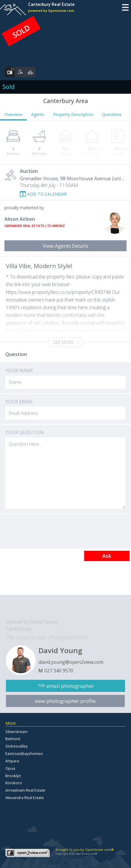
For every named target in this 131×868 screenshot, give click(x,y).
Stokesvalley (16, 746)
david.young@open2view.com (71, 662)
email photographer (70, 686)
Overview (13, 114)
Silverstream (16, 732)
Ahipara (12, 761)
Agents (38, 114)
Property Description (73, 114)
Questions (112, 114)
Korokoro (14, 783)
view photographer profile (65, 701)
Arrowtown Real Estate (25, 790)
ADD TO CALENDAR (47, 194)
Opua (10, 768)
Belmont (13, 739)
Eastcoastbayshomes (24, 753)
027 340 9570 (59, 671)
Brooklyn (13, 776)
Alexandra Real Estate (25, 798)
